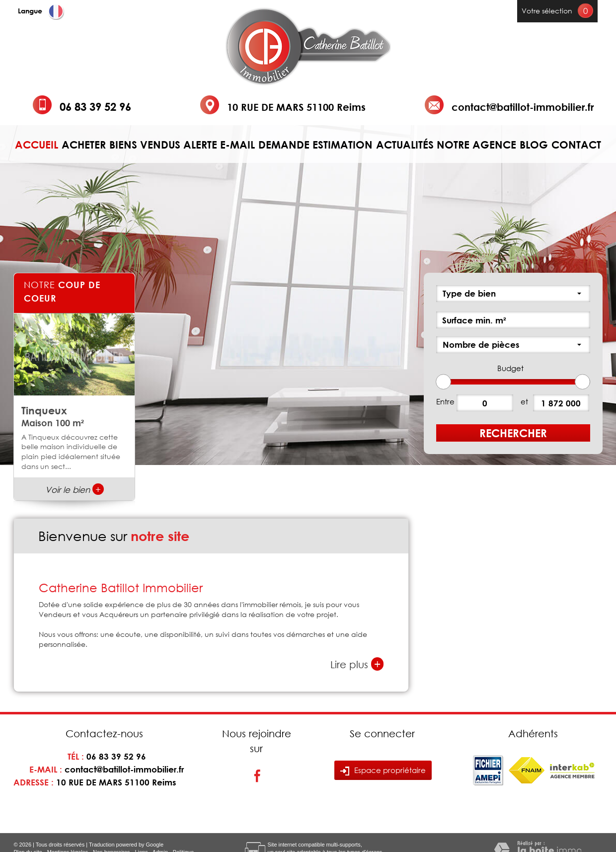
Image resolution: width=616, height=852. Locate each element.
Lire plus (357, 664)
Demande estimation (315, 145)
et (524, 401)
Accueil (37, 145)
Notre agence (476, 145)
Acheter (84, 145)
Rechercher (513, 433)
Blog (534, 145)
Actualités (405, 145)
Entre (445, 401)
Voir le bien (75, 490)
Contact (576, 145)
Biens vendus (145, 145)
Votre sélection (547, 11)
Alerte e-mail (219, 145)
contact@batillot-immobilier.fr (523, 107)
